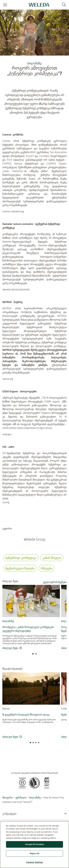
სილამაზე (34, 63)
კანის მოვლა (52, 558)
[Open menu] (5, 5)
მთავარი (8, 797)
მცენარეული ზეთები (20, 568)
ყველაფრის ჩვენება (55, 582)
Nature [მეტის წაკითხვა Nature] (6, 709)
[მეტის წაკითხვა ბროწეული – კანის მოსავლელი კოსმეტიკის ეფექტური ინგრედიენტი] (31, 648)
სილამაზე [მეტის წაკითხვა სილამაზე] (8, 621)
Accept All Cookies (34, 844)
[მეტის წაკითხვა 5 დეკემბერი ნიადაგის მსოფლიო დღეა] (31, 737)
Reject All (34, 853)
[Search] (64, 5)
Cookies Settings (34, 862)
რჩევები (47, 568)
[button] (22, 788)
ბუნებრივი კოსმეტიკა (21, 558)
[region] (34, 845)
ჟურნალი (21, 797)
